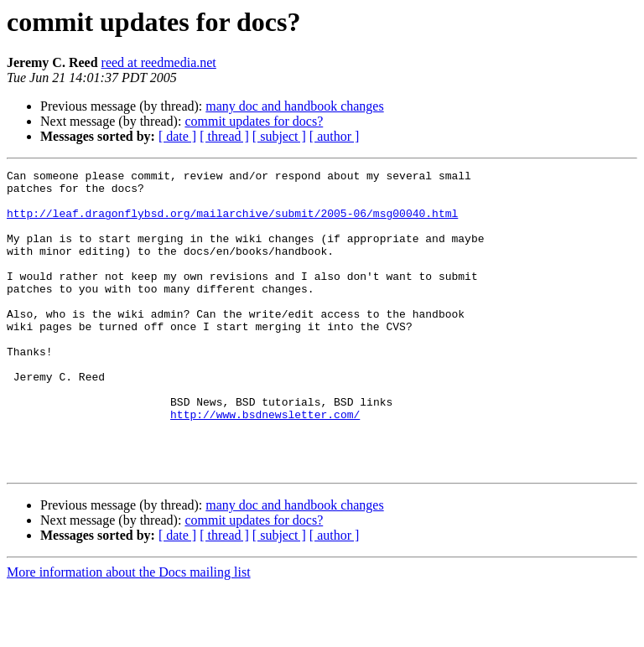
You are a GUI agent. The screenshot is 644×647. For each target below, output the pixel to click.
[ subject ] (279, 136)
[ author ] (335, 136)
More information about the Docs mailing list (129, 632)
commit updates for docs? (254, 121)
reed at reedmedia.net (159, 62)
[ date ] (177, 136)
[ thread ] (224, 136)
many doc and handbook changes (294, 106)
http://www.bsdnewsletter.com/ (265, 464)
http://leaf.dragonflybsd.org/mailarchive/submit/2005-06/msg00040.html (232, 223)
